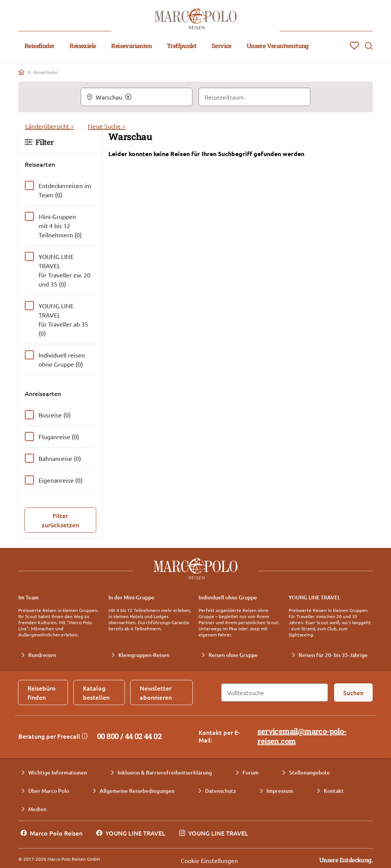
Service (221, 46)
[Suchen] (353, 692)
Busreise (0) (55, 415)
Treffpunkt (182, 46)
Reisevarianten (131, 46)
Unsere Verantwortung (278, 46)
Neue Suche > (107, 126)
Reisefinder (39, 46)
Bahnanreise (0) (60, 458)
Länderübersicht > (50, 126)
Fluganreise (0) (59, 436)
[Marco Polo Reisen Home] (195, 19)
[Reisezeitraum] (254, 97)
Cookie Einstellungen (209, 860)
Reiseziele (83, 46)
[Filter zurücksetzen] (60, 520)
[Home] (21, 72)
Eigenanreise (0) (61, 480)
